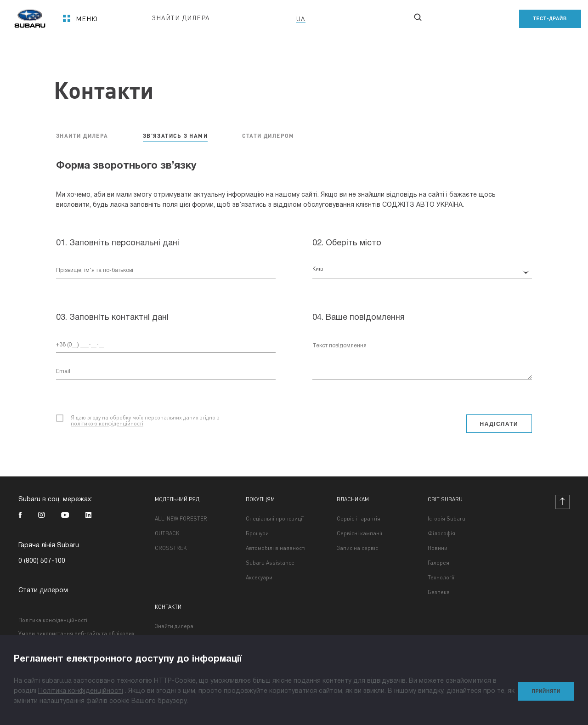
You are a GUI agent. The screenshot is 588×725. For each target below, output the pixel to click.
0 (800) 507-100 (42, 561)
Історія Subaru (447, 519)
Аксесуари (259, 578)
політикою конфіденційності (107, 423)
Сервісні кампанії (359, 533)
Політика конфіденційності (53, 620)
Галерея (438, 563)
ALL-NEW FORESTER (181, 519)
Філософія (441, 533)
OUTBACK (167, 533)
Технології (441, 578)
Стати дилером (43, 591)
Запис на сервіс (357, 548)
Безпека (439, 592)
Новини (438, 548)
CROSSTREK (171, 548)
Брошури (257, 533)
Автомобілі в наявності (276, 548)
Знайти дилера (174, 626)
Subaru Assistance (270, 563)
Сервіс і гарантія (359, 519)
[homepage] (30, 15)
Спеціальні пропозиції (275, 519)
